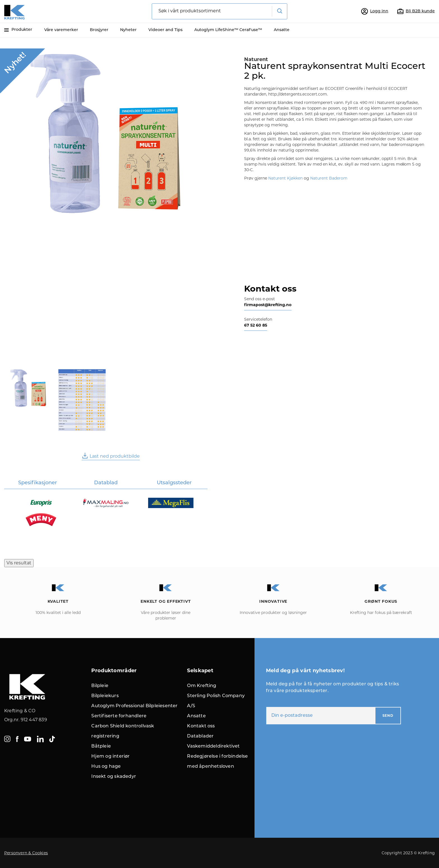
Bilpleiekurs (105, 696)
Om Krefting (202, 686)
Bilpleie (100, 686)
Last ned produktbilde (111, 456)
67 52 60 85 (256, 325)
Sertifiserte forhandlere (119, 716)
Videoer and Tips (165, 30)
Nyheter (128, 30)
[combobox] (219, 11)
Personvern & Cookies (26, 853)
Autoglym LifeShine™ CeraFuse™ (228, 30)
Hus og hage (106, 767)
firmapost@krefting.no (268, 305)
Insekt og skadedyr (114, 777)
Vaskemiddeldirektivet (213, 746)
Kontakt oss (201, 726)
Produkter (18, 30)
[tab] (38, 483)
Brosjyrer (99, 30)
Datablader (200, 736)
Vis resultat (19, 563)
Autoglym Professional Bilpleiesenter (134, 706)
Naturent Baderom (329, 178)
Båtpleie (101, 746)
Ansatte (282, 30)
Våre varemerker (61, 30)
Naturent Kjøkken (285, 178)
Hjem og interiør (110, 757)
